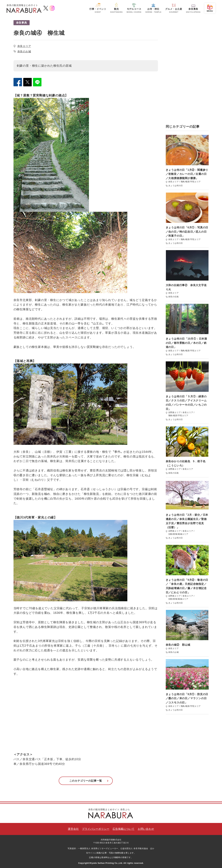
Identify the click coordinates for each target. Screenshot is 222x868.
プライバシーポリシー (96, 829)
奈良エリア (24, 46)
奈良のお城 (24, 51)
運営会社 (73, 829)
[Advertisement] (187, 69)
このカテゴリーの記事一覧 (86, 781)
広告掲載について (123, 829)
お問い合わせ (146, 829)
